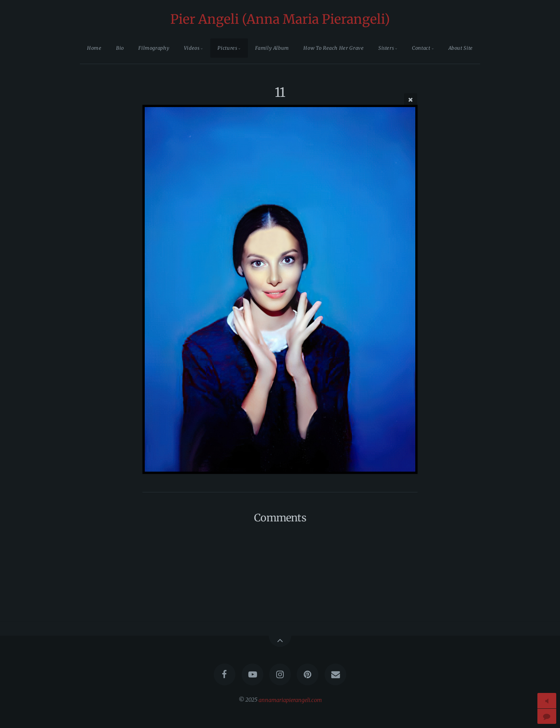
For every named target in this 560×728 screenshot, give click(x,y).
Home (94, 48)
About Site (461, 48)
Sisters (386, 48)
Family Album (272, 48)
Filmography (154, 48)
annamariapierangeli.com (290, 700)
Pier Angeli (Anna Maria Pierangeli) (280, 19)
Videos (192, 48)
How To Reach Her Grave (334, 48)
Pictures (227, 48)
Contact (421, 48)
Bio (120, 48)
